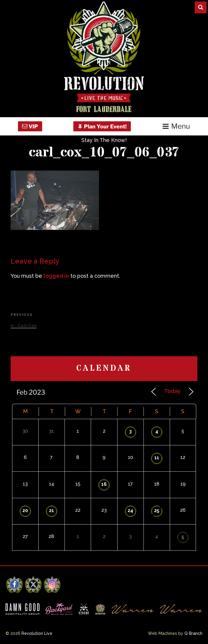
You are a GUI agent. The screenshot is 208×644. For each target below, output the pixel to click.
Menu (176, 126)
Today (172, 391)
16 (104, 484)
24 (130, 510)
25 (157, 510)
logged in (56, 276)
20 (25, 510)
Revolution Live (37, 633)
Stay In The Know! (104, 140)
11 (157, 458)
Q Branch (193, 633)
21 (51, 510)
